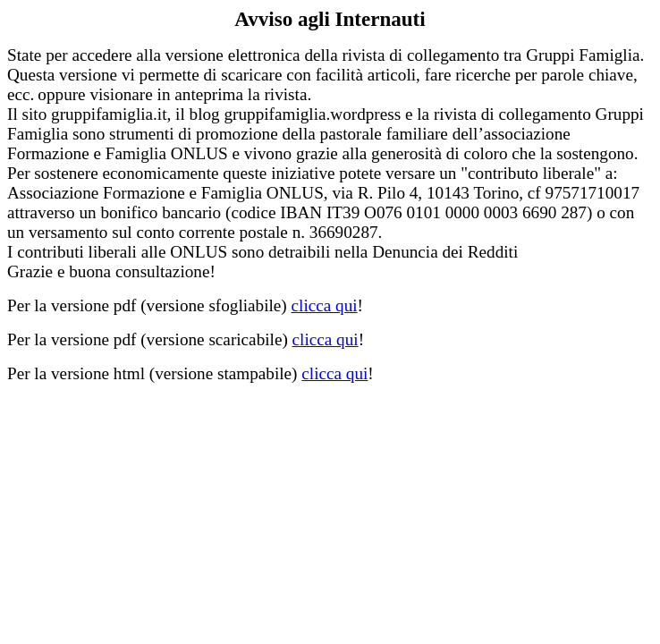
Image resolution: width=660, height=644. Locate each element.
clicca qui (325, 305)
